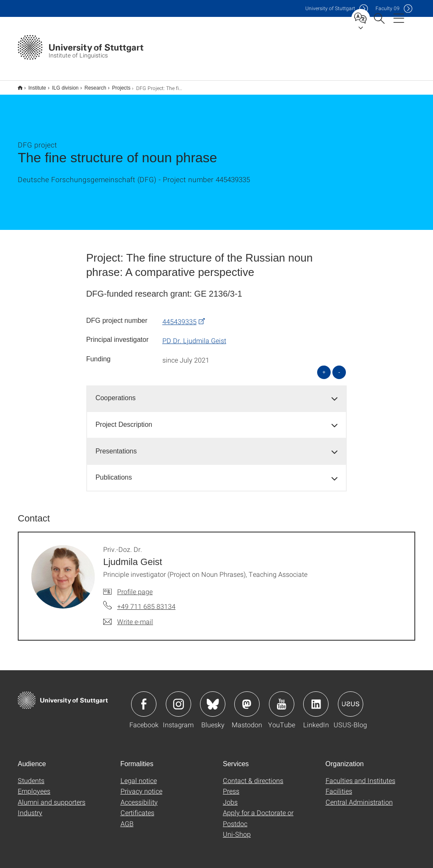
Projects (116, 85)
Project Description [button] (124, 419)
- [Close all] (339, 367)
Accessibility (139, 796)
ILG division (61, 85)
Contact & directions (253, 775)
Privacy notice (141, 785)
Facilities (339, 785)
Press (231, 785)
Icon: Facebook (144, 699)
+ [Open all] (324, 367)
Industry (30, 807)
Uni (330, 8)
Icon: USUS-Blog (351, 699)
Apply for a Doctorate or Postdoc (258, 812)
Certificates (137, 807)
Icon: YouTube (282, 699)
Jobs (230, 796)
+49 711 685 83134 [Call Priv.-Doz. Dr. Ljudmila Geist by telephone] (146, 601)
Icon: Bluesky (213, 699)
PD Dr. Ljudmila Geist (194, 335)
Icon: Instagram (178, 699)
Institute (33, 85)
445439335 (180, 316)
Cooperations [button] (116, 392)
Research (91, 85)
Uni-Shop (237, 828)
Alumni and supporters (52, 796)
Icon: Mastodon (247, 699)
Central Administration (359, 796)
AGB (127, 818)
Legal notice (139, 775)
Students (31, 775)
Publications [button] (114, 472)
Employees (34, 785)
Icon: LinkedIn (316, 699)
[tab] (217, 393)
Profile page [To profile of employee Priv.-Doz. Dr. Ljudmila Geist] (135, 586)
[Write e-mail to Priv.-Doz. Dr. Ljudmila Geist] (128, 616)
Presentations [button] (116, 446)
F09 (388, 8)
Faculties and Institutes (360, 775)
